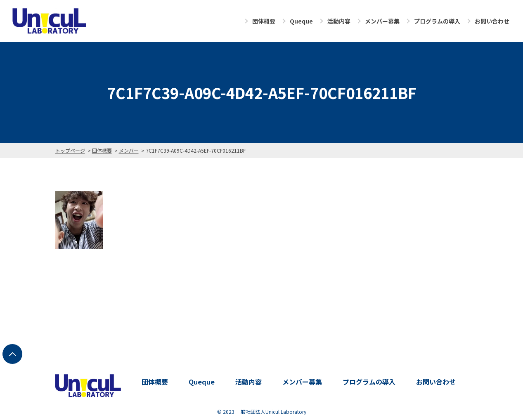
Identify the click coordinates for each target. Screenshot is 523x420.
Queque (301, 21)
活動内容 (339, 21)
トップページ (70, 150)
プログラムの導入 (437, 21)
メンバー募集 (382, 21)
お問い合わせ (492, 21)
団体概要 (264, 21)
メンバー (129, 150)
